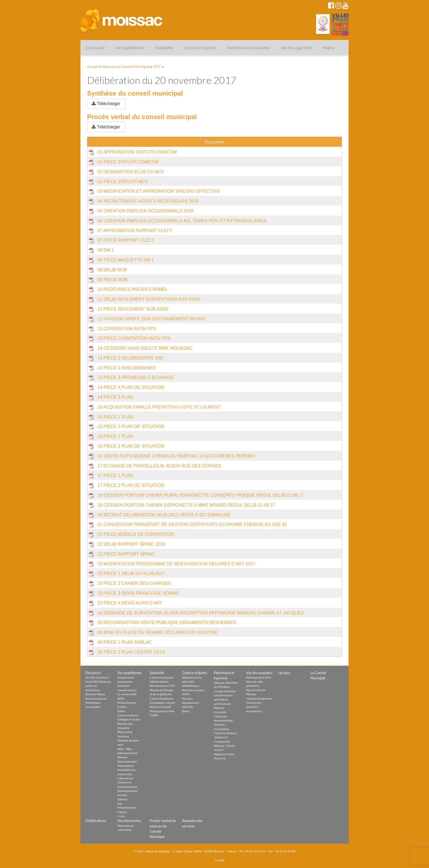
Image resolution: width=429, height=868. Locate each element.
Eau (120, 803)
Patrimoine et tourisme (249, 48)
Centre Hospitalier (162, 699)
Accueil (93, 67)
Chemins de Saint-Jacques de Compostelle (226, 737)
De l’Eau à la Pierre (97, 677)
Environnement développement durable (127, 791)
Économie (123, 728)
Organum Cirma (224, 754)
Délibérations (96, 821)
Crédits (220, 860)
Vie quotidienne (130, 48)
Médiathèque (191, 686)
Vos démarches (129, 821)
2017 (157, 67)
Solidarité (164, 48)
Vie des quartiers (296, 48)
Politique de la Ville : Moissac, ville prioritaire (259, 682)
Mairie (329, 48)
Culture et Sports (200, 48)
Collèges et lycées (129, 719)
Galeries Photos (95, 694)
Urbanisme (124, 782)
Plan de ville (125, 724)
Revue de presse (96, 699)
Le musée (220, 712)
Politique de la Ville (162, 711)
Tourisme (123, 736)
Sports (186, 711)
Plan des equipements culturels (191, 703)
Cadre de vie (125, 778)
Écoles (121, 711)
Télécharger (106, 104)
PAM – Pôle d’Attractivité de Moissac (127, 753)
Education (124, 686)
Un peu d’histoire (225, 691)
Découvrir (95, 48)
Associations (254, 711)
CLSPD (154, 715)
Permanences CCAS (162, 686)
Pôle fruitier (125, 732)
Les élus (284, 673)
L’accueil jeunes (127, 690)
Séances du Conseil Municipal (126, 67)
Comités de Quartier (259, 699)
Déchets (123, 799)
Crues (121, 816)
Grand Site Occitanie (98, 682)
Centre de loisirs (128, 715)
